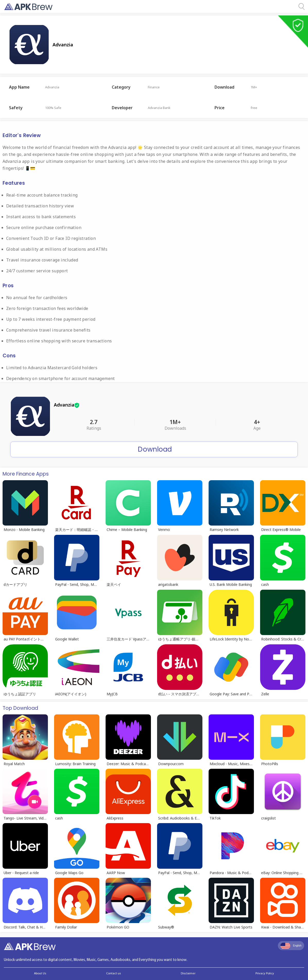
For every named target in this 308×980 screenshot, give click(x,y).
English (291, 946)
